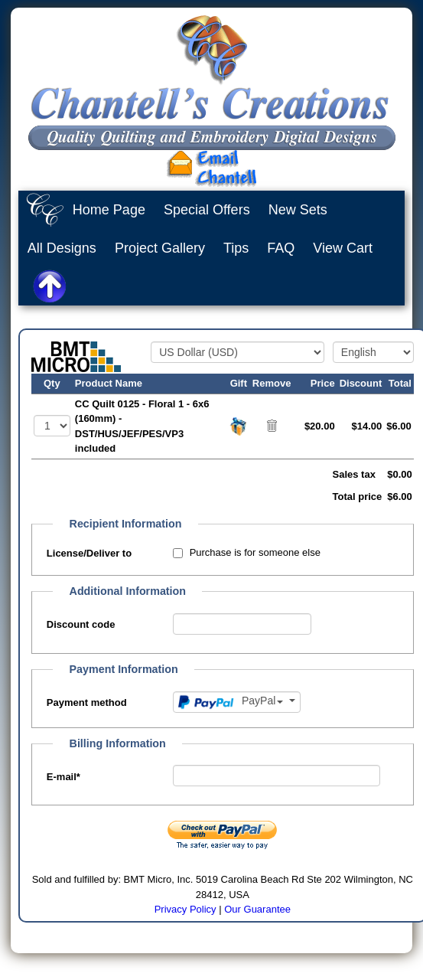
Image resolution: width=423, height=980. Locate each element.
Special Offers (207, 210)
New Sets (298, 210)
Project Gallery (160, 248)
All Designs (62, 248)
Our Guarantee (257, 909)
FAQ (281, 248)
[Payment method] (237, 702)
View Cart (343, 248)
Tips (236, 248)
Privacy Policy (185, 909)
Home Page (109, 210)
